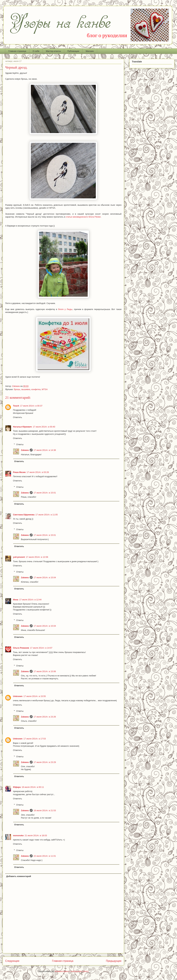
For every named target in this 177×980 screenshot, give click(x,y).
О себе (36, 51)
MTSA (45, 389)
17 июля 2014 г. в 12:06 (37, 557)
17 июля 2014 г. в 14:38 (45, 450)
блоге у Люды (65, 309)
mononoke (18, 835)
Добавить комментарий (19, 876)
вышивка (26, 389)
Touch (16, 406)
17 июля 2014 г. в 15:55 (35, 696)
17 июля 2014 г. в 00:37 (31, 406)
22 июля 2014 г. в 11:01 (45, 856)
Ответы (20, 444)
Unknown (18, 696)
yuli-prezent (19, 557)
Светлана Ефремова (24, 515)
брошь (17, 389)
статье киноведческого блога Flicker (83, 217)
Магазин (90, 51)
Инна (16, 600)
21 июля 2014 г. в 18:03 (36, 835)
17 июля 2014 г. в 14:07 (41, 648)
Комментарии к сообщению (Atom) (72, 971)
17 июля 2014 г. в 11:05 (47, 515)
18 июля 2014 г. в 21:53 (45, 810)
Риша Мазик (19, 472)
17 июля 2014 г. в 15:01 (45, 493)
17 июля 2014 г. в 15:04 (45, 577)
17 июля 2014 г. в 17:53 (35, 739)
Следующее (12, 961)
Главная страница (17, 51)
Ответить (18, 417)
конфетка (36, 389)
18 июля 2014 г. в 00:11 (33, 787)
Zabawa (25, 450)
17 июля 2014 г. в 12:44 (30, 600)
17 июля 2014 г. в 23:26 (45, 717)
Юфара (17, 787)
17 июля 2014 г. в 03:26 (38, 472)
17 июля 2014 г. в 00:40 (44, 427)
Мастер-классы (53, 51)
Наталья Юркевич (22, 427)
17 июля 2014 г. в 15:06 (45, 671)
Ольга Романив (21, 648)
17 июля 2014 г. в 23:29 (45, 762)
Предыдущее (114, 961)
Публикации (73, 51)
